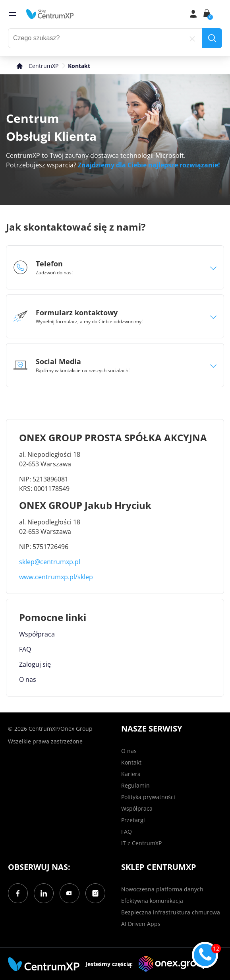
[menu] (12, 14)
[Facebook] (18, 893)
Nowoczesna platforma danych (162, 889)
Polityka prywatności (148, 797)
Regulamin (135, 785)
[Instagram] (95, 893)
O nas (28, 679)
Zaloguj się (35, 664)
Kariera (131, 774)
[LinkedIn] (44, 893)
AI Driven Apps (141, 924)
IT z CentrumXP (141, 843)
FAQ (25, 649)
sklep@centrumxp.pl (50, 562)
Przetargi (133, 820)
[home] (50, 14)
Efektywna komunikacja (152, 901)
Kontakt (131, 762)
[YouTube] (70, 893)
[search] (212, 38)
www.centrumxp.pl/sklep (56, 577)
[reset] (192, 38)
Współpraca (37, 634)
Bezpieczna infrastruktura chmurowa (171, 912)
